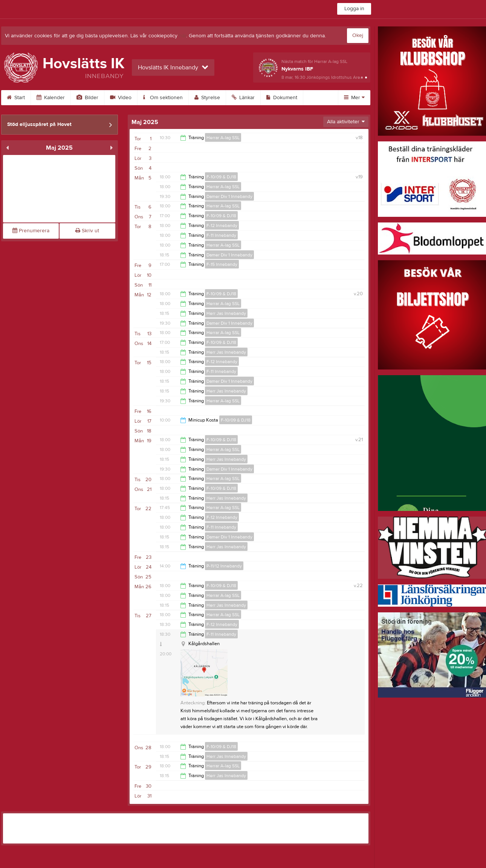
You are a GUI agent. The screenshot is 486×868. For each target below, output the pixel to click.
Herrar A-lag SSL (223, 138)
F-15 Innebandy (222, 264)
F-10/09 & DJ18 (221, 177)
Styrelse (207, 98)
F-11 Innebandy (221, 235)
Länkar (243, 98)
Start (16, 98)
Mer (354, 98)
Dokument (282, 98)
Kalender (51, 98)
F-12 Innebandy (222, 225)
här (183, 36)
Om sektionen (163, 98)
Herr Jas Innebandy (226, 313)
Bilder (87, 98)
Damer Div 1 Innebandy (229, 196)
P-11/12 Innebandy (224, 566)
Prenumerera (31, 231)
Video (121, 98)
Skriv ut (87, 231)
